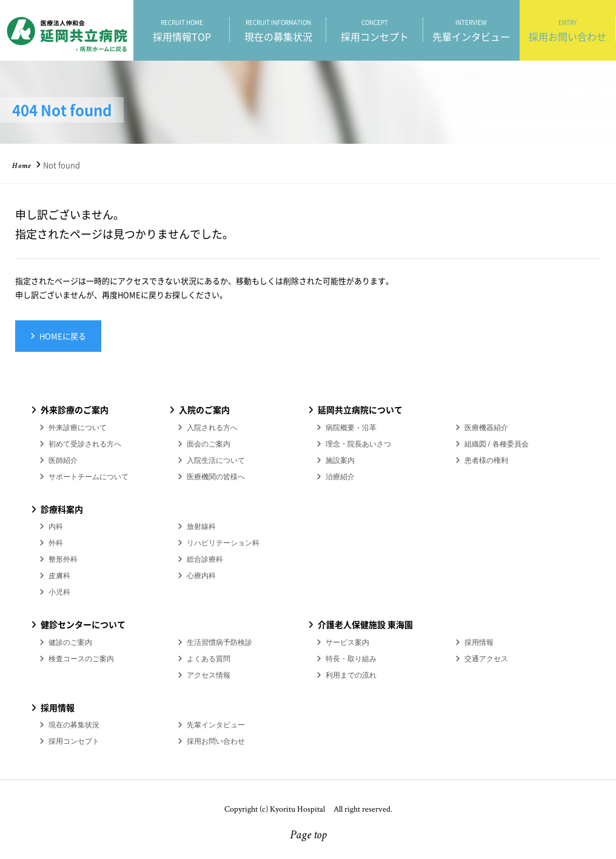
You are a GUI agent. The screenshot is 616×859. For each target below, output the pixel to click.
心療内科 (201, 576)
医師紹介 (63, 460)
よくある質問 (209, 659)
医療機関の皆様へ (216, 477)
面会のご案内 (209, 444)
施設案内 (340, 460)
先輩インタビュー (471, 30)
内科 (56, 527)
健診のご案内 (70, 642)
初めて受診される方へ (85, 444)
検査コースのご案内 (81, 659)
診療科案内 (62, 509)
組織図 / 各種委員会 (497, 444)
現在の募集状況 (278, 30)
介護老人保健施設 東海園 (365, 624)
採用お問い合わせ (568, 30)
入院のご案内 (204, 409)
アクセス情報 (209, 675)
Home (22, 167)
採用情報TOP (182, 30)
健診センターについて (83, 624)
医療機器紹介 (486, 428)
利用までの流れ (351, 675)
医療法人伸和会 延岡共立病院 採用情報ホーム (67, 30)
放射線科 (201, 527)
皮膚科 (59, 576)
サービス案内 (347, 642)
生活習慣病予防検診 (219, 642)
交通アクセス (486, 659)
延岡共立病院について (360, 409)
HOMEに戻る (63, 336)
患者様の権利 (486, 460)
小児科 (59, 592)
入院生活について (216, 460)
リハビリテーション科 (223, 543)
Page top (308, 836)
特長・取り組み (351, 659)
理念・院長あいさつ (358, 444)
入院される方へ (212, 428)
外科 (56, 543)
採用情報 (479, 642)
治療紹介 (340, 477)
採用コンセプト (374, 30)
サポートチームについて (89, 477)
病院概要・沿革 (351, 428)
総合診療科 (205, 559)
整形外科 (63, 559)
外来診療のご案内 (75, 409)
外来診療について (78, 428)
